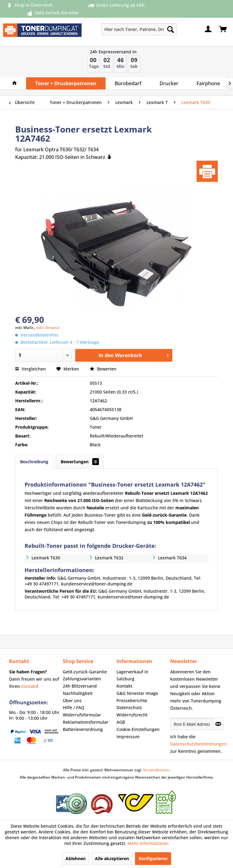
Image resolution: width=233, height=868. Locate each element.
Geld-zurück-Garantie (85, 672)
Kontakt (29, 686)
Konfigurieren (153, 858)
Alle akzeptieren (112, 858)
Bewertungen (80, 462)
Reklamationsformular (86, 722)
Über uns (72, 700)
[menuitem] (124, 29)
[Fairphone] (208, 83)
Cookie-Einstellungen (138, 729)
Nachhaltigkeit (78, 693)
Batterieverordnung (83, 729)
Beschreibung (34, 462)
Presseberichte (132, 700)
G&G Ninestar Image (137, 693)
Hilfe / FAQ (74, 707)
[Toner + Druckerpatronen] (66, 83)
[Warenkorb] (223, 29)
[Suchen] (171, 29)
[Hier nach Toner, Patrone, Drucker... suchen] (139, 29)
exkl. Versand (48, 328)
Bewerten (103, 369)
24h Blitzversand (80, 686)
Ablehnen (76, 858)
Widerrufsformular (82, 715)
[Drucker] (169, 83)
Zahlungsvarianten (82, 679)
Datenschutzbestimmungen (198, 744)
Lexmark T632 (109, 558)
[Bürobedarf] (128, 83)
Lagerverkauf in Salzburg (132, 675)
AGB (121, 722)
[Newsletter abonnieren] (218, 724)
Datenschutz (129, 707)
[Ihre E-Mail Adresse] (192, 724)
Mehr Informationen (148, 843)
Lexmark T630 (46, 558)
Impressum (128, 737)
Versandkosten (156, 770)
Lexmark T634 (172, 558)
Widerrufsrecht (132, 715)
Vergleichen (30, 369)
